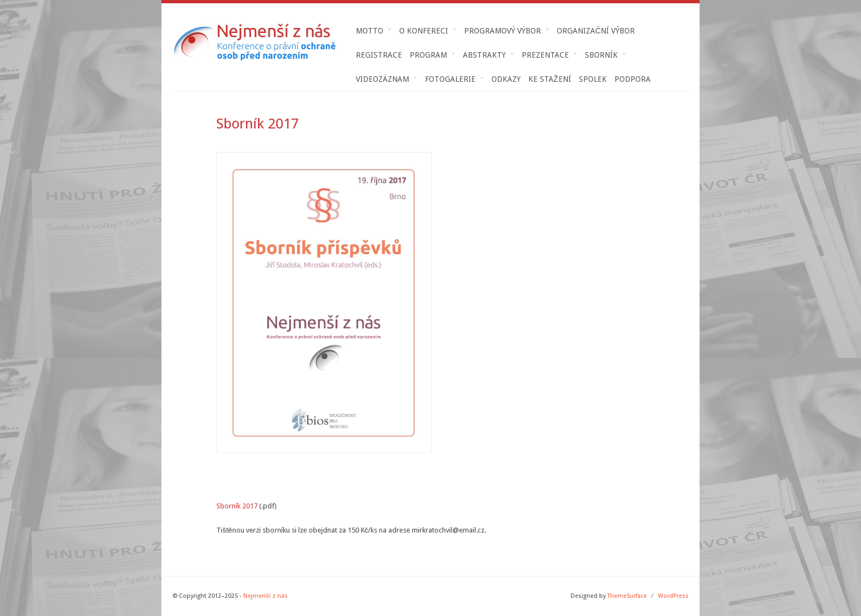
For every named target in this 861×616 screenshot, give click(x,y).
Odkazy (506, 79)
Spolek (593, 79)
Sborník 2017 (237, 506)
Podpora (633, 79)
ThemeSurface (627, 596)
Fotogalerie (451, 79)
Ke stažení (550, 79)
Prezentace (546, 55)
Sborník (602, 55)
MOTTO (370, 31)
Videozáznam (383, 79)
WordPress (673, 596)
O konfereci (424, 31)
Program (429, 55)
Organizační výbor (596, 31)
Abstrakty (485, 55)
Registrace (379, 55)
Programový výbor (503, 31)
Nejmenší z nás (265, 596)
